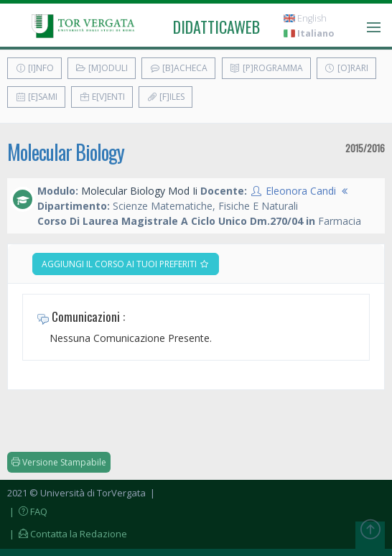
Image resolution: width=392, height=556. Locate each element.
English (305, 18)
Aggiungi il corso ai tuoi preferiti (126, 264)
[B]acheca (178, 68)
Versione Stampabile (59, 462)
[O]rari (346, 68)
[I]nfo (34, 68)
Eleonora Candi (301, 191)
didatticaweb (216, 27)
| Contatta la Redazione (67, 534)
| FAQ (27, 511)
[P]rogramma (266, 68)
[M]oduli (102, 68)
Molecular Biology (66, 152)
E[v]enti (102, 97)
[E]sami (36, 97)
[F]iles (165, 97)
